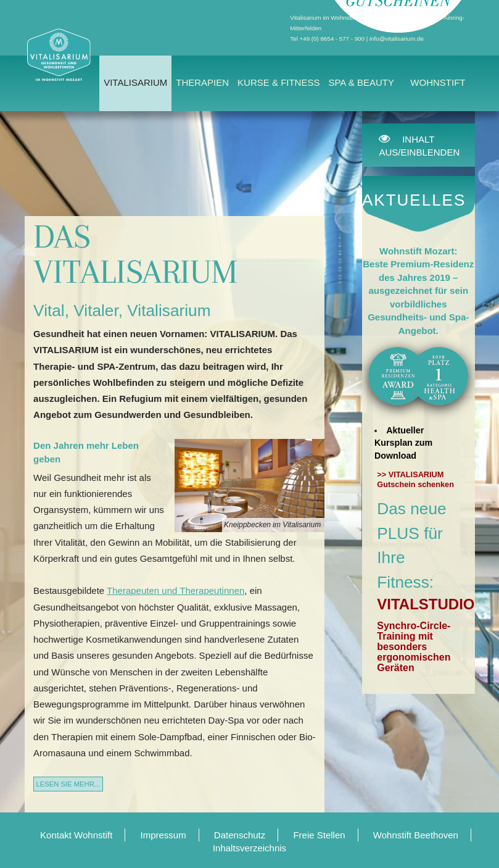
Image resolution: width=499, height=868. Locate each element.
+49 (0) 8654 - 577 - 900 (332, 39)
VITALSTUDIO (426, 604)
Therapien (202, 82)
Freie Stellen (319, 835)
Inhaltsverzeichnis (249, 848)
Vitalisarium (135, 82)
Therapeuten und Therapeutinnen (175, 590)
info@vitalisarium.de (397, 39)
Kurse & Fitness (278, 82)
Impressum (163, 835)
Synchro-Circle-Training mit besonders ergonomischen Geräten (414, 647)
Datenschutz (240, 835)
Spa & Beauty (361, 82)
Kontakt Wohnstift (76, 835)
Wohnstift (438, 82)
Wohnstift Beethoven (416, 835)
